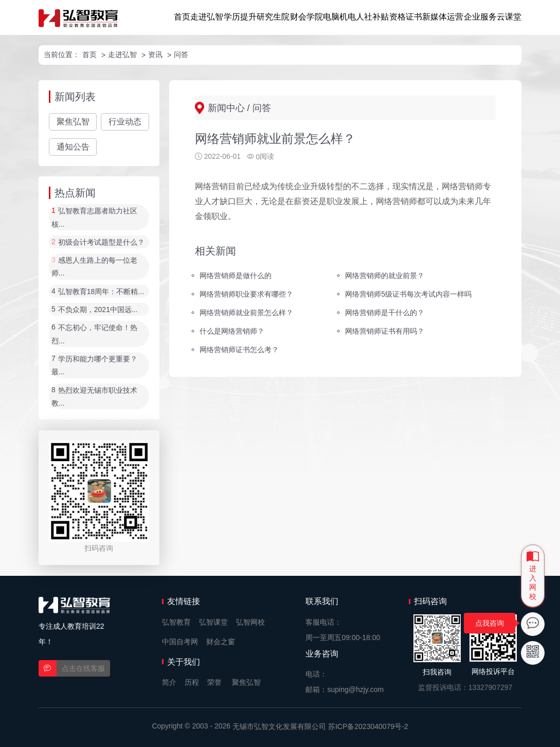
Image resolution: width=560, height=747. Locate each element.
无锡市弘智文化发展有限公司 (279, 726)
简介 (169, 682)
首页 (182, 17)
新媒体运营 (443, 17)
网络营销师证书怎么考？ (239, 349)
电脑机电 (339, 17)
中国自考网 (180, 642)
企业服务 (480, 17)
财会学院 (306, 17)
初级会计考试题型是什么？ (101, 242)
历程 (192, 682)
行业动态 (125, 122)
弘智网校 (250, 622)
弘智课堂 (213, 622)
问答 (181, 54)
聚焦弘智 (73, 122)
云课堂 (509, 17)
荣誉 (214, 682)
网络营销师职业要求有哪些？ (246, 294)
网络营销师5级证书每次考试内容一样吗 (408, 294)
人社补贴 (372, 17)
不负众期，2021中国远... (98, 309)
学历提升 (240, 17)
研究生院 (273, 17)
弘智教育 (176, 622)
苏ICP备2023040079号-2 (368, 726)
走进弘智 (207, 17)
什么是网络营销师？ (232, 331)
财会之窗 (221, 642)
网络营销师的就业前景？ (385, 276)
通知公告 (73, 147)
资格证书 (406, 17)
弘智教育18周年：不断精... (101, 291)
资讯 (155, 54)
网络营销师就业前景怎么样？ (246, 313)
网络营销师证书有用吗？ (385, 331)
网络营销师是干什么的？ (385, 313)
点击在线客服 (83, 668)
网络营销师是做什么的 (236, 276)
